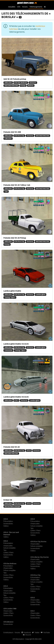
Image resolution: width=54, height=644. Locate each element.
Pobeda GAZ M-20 (12, 447)
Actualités (12, 7)
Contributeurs (8, 632)
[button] (45, 7)
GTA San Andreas (21, 83)
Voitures (33, 83)
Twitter (36, 632)
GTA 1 (33, 611)
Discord (27, 635)
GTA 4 (6, 541)
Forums (25, 7)
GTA (19, 7)
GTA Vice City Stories (38, 542)
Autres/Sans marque (12, 506)
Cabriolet (8, 138)
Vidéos (6, 526)
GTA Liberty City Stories (40, 557)
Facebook (26, 632)
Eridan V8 (8, 500)
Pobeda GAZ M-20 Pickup (15, 238)
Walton (31, 85)
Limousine (8, 350)
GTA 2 (33, 598)
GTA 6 (6, 519)
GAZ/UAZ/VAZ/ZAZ (11, 85)
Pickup (23, 85)
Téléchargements (36, 7)
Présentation (8, 521)
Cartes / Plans (35, 530)
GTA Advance (8, 622)
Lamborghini (41, 294)
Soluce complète (37, 526)
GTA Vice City (19, 136)
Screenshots (8, 523)
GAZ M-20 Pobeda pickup (15, 79)
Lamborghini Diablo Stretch (16, 344)
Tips (32, 528)
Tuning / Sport (10, 297)
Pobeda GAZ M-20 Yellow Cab (17, 185)
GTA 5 (33, 519)
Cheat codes (35, 523)
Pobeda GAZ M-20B (12, 132)
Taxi (6, 191)
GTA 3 (16, 400)
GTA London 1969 (10, 609)
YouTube (45, 632)
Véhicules (8, 83)
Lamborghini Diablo (12, 291)
